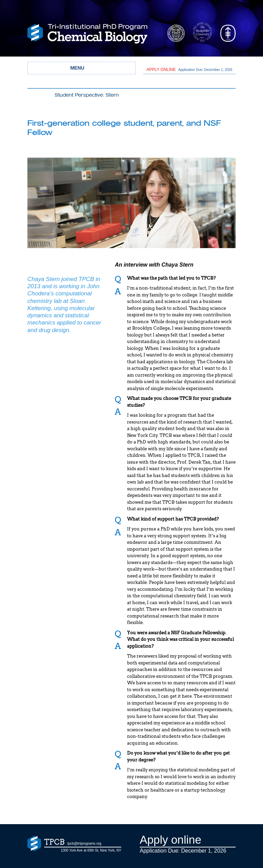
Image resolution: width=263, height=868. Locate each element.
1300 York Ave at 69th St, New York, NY (91, 850)
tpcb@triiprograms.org (84, 843)
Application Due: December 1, (190, 70)
